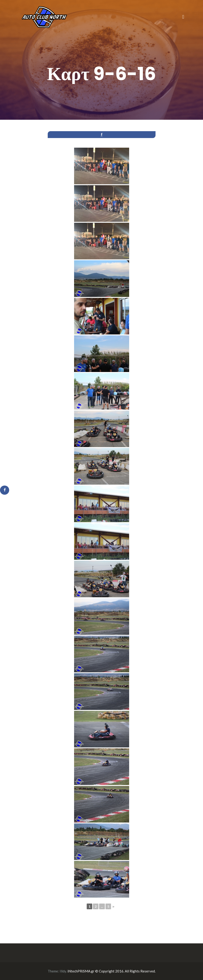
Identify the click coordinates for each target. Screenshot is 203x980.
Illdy (63, 971)
